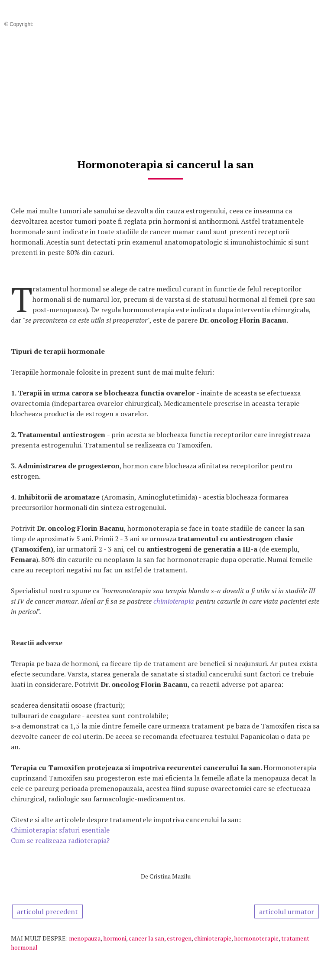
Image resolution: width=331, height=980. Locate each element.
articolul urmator (287, 911)
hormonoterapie (256, 938)
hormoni (115, 938)
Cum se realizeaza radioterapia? (60, 840)
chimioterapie (213, 938)
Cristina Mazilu (170, 876)
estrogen (179, 938)
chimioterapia (175, 601)
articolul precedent (47, 911)
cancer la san (146, 938)
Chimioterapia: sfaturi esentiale (60, 830)
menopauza (85, 938)
